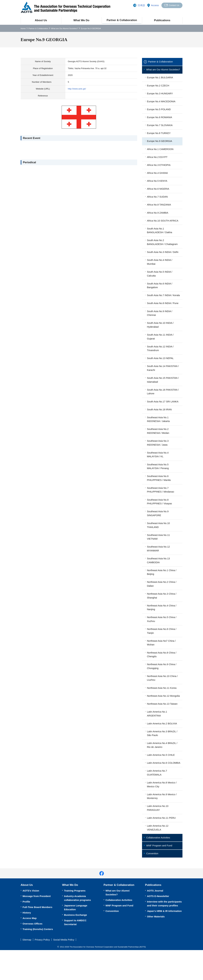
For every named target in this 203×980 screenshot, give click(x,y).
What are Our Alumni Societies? (65, 28)
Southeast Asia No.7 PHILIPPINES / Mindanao (161, 505)
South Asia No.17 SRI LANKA (163, 415)
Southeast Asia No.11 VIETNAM (159, 553)
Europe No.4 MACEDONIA (162, 106)
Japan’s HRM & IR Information (164, 941)
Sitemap (27, 970)
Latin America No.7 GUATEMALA (157, 801)
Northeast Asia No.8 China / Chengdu (162, 673)
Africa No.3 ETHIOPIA (159, 171)
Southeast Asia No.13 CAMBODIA (159, 577)
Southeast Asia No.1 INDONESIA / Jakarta (159, 434)
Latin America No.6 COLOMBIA (157, 789)
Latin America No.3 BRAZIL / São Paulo (162, 757)
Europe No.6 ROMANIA (160, 122)
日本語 (141, 5)
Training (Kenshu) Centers (38, 959)
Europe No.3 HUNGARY (160, 98)
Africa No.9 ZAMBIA (158, 219)
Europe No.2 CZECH (158, 90)
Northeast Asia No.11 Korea (162, 707)
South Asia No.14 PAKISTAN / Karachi (163, 381)
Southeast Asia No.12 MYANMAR (159, 565)
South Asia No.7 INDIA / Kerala (160, 305)
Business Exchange (76, 945)
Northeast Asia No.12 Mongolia (159, 717)
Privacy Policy (42, 970)
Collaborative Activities (159, 867)
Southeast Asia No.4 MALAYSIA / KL (158, 469)
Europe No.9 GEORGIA (160, 147)
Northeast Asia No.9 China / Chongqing (162, 685)
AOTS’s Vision (31, 921)
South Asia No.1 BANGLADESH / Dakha (160, 237)
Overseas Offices (33, 954)
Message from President (37, 926)
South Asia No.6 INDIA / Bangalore (160, 293)
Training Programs (75, 921)
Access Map (30, 948)
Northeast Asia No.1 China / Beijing (162, 589)
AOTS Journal (155, 921)
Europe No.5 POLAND (159, 114)
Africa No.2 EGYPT (157, 163)
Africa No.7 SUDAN (158, 203)
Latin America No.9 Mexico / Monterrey (162, 825)
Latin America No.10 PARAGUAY (158, 837)
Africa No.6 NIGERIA (158, 195)
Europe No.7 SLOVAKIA (160, 130)
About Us (41, 20)
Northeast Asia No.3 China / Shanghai (162, 613)
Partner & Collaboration (122, 20)
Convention (153, 883)
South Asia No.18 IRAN (160, 424)
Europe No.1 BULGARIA (160, 82)
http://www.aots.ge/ (77, 89)
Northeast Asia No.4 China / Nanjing (162, 625)
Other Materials (156, 946)
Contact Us (174, 5)
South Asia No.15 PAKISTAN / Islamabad (163, 393)
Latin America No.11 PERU (162, 847)
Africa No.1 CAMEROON (161, 155)
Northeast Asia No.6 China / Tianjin (162, 649)
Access (154, 5)
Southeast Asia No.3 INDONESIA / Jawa (158, 457)
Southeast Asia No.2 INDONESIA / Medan (158, 446)
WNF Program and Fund (160, 875)
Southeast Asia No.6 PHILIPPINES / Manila (159, 493)
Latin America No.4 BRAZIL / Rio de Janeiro (162, 769)
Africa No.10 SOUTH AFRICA (163, 227)
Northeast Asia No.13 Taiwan (163, 727)
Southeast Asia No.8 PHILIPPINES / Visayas (160, 517)
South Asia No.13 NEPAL (161, 371)
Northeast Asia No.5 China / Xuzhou (162, 637)
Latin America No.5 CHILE (161, 779)
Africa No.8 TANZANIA (159, 211)
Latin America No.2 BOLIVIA (162, 747)
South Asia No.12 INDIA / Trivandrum (161, 361)
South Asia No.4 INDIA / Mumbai (160, 269)
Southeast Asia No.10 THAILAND (159, 541)
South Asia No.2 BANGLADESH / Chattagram (163, 249)
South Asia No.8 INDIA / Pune (163, 315)
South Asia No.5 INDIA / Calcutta (160, 281)
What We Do (81, 20)
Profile (26, 932)
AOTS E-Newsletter (158, 926)
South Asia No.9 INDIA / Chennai (160, 325)
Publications (162, 20)
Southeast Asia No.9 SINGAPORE (158, 529)
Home (23, 28)
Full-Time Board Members (38, 937)
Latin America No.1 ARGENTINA (157, 737)
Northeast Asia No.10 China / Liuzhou (163, 697)
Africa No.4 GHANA (158, 179)
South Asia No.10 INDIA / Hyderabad (161, 337)
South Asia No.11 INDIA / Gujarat (161, 349)
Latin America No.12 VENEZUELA (158, 857)
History (27, 943)
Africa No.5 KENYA (157, 187)
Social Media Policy (64, 970)
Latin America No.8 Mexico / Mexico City (162, 813)
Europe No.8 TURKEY (159, 138)
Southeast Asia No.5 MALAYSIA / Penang (158, 481)
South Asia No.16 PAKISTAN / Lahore (163, 405)
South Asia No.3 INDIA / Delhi (163, 259)
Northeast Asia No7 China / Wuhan (162, 661)
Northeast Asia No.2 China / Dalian (162, 601)
